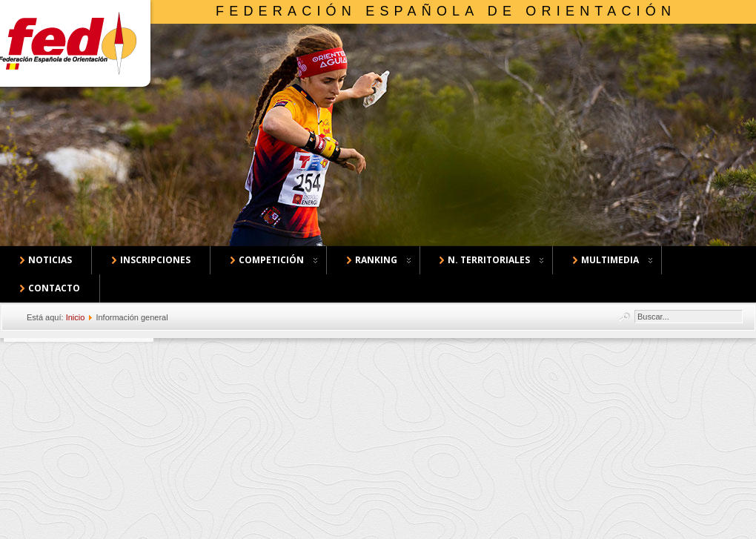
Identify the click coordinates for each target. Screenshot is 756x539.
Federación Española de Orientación (446, 11)
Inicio (76, 317)
